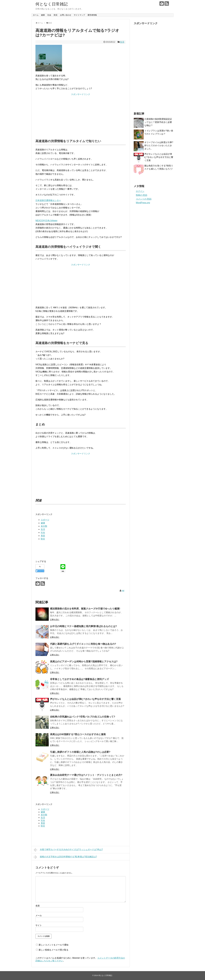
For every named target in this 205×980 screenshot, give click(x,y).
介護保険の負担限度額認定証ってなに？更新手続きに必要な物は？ (158, 122)
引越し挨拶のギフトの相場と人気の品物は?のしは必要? (80, 752)
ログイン (140, 191)
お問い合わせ (66, 15)
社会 (49, 15)
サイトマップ (79, 15)
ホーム (36, 15)
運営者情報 (92, 15)
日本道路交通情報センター (48, 200)
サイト (39, 925)
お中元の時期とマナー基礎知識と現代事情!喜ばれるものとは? (83, 626)
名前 (38, 906)
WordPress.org (143, 203)
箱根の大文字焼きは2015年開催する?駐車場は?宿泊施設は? (65, 857)
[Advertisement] (81, 115)
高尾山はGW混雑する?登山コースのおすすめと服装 (78, 734)
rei (123, 591)
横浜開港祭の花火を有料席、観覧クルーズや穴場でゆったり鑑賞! (85, 609)
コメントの (144, 199)
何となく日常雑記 (52, 4)
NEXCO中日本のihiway (46, 221)
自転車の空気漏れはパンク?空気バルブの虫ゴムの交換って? (83, 717)
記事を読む (55, 620)
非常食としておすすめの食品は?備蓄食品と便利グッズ (79, 679)
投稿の (141, 195)
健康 (43, 15)
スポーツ (45, 520)
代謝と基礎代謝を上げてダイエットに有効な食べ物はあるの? (83, 644)
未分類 (44, 526)
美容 (43, 536)
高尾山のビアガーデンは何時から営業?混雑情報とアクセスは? (84, 662)
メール (39, 916)
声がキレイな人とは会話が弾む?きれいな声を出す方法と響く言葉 (85, 699)
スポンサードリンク (81, 94)
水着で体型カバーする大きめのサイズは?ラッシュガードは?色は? (68, 850)
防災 (56, 15)
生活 (122, 42)
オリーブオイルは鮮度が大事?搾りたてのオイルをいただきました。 (159, 146)
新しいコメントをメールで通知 (54, 945)
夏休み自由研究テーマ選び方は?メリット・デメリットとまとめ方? (86, 775)
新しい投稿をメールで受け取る (54, 950)
